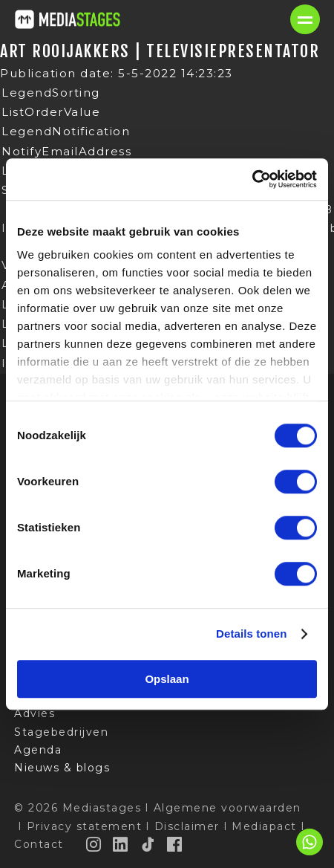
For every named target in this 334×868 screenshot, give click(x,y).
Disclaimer (187, 826)
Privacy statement (85, 826)
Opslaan (167, 679)
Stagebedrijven (61, 732)
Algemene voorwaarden (227, 808)
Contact (39, 844)
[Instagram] (94, 844)
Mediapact (264, 826)
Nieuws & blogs (62, 768)
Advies (35, 713)
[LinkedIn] (121, 844)
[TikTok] (148, 844)
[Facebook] (175, 844)
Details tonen (251, 634)
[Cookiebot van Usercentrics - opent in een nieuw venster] (252, 179)
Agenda (38, 750)
